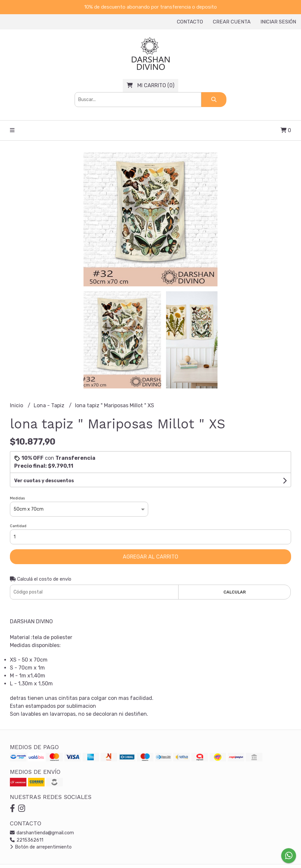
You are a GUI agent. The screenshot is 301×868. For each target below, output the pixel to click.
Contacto (190, 22)
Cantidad (18, 526)
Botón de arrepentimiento (41, 847)
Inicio (17, 405)
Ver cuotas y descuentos (44, 481)
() (150, 85)
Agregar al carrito (150, 557)
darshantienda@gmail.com (42, 833)
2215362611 (27, 840)
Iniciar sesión (278, 22)
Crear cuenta (232, 22)
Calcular (235, 592)
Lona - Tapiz (50, 405)
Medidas (17, 498)
